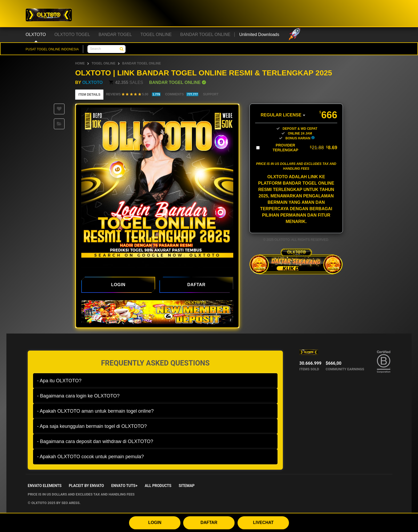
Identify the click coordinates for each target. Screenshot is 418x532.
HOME (80, 63)
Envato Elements (45, 486)
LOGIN (155, 522)
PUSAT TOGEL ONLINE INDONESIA (52, 49)
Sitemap (187, 486)
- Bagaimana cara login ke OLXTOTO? (78, 396)
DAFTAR (209, 522)
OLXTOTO (92, 82)
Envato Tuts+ (124, 486)
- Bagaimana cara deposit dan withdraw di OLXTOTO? (95, 441)
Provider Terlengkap (305, 148)
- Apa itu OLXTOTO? (59, 381)
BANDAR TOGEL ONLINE (141, 63)
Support (211, 94)
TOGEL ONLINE (103, 63)
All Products (158, 486)
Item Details (89, 95)
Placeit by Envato (86, 486)
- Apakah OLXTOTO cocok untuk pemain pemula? (91, 457)
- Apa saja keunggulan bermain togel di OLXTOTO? (92, 426)
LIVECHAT (263, 522)
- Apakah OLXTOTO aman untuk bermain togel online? (95, 411)
